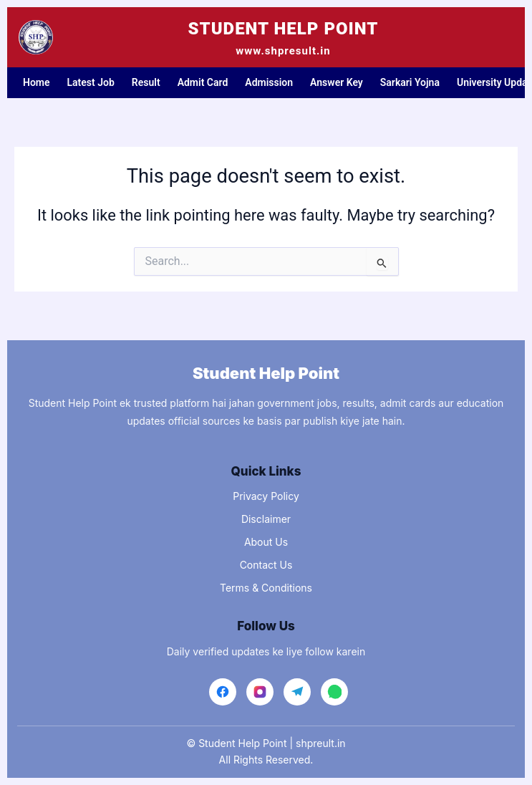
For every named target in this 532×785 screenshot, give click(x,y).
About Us (266, 542)
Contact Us (266, 565)
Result (146, 82)
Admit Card (203, 82)
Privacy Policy (266, 496)
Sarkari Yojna (410, 82)
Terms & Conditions (266, 588)
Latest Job (91, 82)
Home (37, 82)
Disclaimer (266, 519)
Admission (269, 82)
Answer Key (337, 82)
